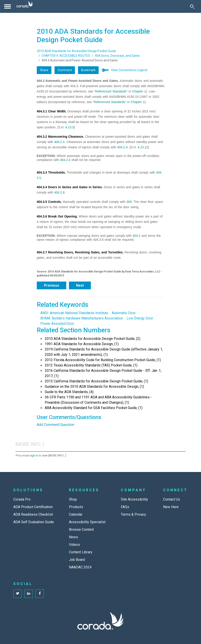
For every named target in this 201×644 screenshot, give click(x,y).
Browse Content (81, 529)
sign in (34, 455)
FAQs (125, 507)
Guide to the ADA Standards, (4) (69, 392)
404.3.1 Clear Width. (52, 111)
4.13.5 (70, 127)
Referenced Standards (111, 91)
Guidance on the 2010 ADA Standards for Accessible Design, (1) (94, 387)
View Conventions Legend (129, 70)
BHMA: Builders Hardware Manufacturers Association (82, 318)
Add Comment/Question (56, 425)
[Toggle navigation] (8, 6)
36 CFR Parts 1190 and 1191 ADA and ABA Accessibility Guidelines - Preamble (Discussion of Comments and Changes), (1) (98, 400)
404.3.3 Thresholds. (51, 172)
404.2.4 (60, 142)
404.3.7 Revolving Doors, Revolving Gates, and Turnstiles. (80, 252)
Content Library (81, 552)
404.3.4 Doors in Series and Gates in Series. (70, 187)
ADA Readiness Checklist (33, 514)
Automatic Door (124, 313)
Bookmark (88, 70)
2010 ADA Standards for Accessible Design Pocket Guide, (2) (93, 339)
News (73, 537)
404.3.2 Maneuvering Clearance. (60, 137)
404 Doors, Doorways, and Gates (117, 56)
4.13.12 (143, 147)
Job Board (77, 560)
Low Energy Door (140, 318)
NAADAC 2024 (80, 567)
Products (76, 507)
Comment (65, 70)
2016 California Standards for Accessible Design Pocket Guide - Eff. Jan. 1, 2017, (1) (103, 373)
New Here (171, 507)
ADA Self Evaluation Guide (34, 522)
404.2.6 (60, 192)
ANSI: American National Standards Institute (74, 313)
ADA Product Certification (33, 507)
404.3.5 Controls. (49, 202)
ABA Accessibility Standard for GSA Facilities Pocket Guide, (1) (94, 408)
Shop (73, 499)
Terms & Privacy (133, 514)
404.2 (137, 236)
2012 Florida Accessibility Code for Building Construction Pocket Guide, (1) (103, 360)
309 (129, 202)
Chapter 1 (139, 91)
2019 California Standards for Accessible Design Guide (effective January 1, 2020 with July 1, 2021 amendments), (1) (104, 352)
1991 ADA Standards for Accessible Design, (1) (82, 344)
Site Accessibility (134, 499)
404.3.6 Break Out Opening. (57, 216)
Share (44, 70)
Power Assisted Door (57, 324)
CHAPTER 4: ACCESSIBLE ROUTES (66, 56)
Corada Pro (22, 499)
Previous (52, 285)
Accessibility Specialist (87, 522)
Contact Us (172, 499)
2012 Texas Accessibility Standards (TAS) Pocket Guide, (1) (91, 365)
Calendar (76, 514)
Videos (74, 545)
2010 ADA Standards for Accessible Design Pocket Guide (76, 51)
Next (80, 285)
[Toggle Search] (192, 6)
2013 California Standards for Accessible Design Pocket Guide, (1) (96, 381)
